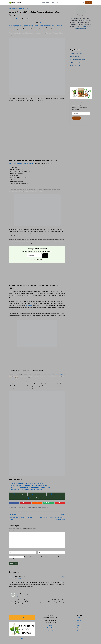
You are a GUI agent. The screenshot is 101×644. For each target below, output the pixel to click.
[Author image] (10, 19)
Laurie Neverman (17, 19)
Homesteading (15, 8)
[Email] (52, 552)
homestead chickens (37, 507)
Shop (79, 618)
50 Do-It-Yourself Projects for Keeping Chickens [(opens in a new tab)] (21, 164)
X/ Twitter (79, 630)
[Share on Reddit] (37, 503)
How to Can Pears (74, 57)
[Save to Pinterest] (26, 503)
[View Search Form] (83, 3)
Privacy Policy (50, 628)
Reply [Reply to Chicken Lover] (63, 576)
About (53, 3)
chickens (29, 507)
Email (41, 552)
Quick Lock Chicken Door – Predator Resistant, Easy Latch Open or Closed (31, 487)
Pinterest (79, 628)
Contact (50, 633)
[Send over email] (49, 503)
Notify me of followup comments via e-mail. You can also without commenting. (35, 558)
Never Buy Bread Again (76, 53)
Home (10, 8)
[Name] (23, 552)
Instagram (79, 625)
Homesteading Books (24, 8)
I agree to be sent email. (38, 259)
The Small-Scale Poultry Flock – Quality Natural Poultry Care (27, 484)
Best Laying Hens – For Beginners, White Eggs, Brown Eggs (27, 489)
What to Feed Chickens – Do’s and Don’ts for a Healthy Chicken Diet (29, 485)
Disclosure (51, 625)
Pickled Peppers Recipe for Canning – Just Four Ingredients (22, 517)
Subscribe (89, 3)
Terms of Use (51, 630)
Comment (12, 530)
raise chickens (45, 507)
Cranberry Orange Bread (76, 66)
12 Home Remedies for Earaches (78, 60)
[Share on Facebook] (14, 503)
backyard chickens (13, 507)
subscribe (55, 557)
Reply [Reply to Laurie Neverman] (63, 594)
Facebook (79, 620)
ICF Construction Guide (76, 63)
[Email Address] (34, 255)
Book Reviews (22, 507)
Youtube (79, 623)
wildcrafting (29, 305)
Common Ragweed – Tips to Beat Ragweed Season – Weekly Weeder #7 (52, 517)
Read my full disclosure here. (44, 23)
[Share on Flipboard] (60, 503)
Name (11, 552)
